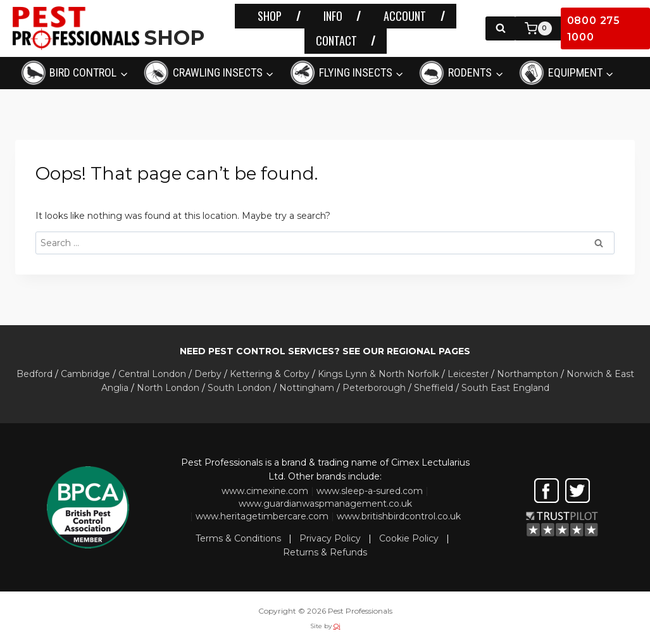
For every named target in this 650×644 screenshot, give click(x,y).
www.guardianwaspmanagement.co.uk (325, 504)
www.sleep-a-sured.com (370, 491)
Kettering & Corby (270, 374)
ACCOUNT (405, 16)
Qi (337, 626)
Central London (152, 374)
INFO (333, 16)
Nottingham (307, 388)
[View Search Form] (501, 28)
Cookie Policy (409, 538)
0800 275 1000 (594, 29)
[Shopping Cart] (538, 28)
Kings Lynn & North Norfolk (378, 374)
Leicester (468, 374)
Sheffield (434, 388)
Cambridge (85, 374)
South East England (505, 388)
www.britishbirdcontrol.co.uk (399, 516)
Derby (208, 374)
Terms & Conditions (238, 538)
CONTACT (336, 40)
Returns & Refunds (325, 552)
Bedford (34, 374)
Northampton (528, 374)
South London (239, 388)
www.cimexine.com (265, 491)
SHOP (270, 16)
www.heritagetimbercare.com (262, 516)
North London (168, 388)
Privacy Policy (330, 538)
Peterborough (374, 388)
